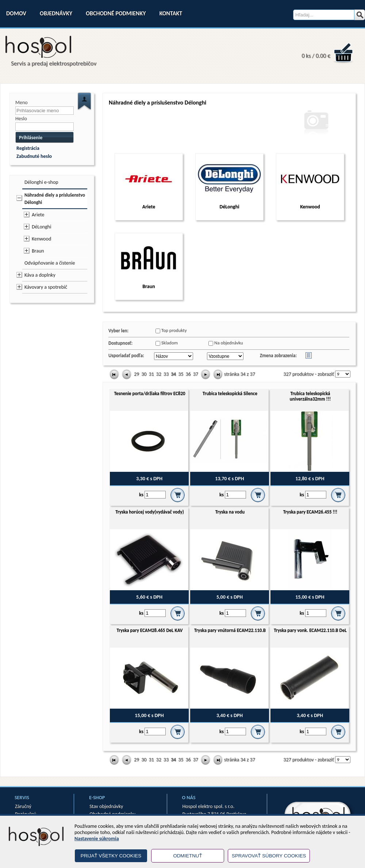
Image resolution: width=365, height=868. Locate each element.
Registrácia (28, 148)
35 (181, 374)
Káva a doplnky (40, 275)
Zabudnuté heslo (34, 156)
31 (151, 374)
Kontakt (171, 13)
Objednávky (56, 13)
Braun (38, 251)
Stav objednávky (106, 806)
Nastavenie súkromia (97, 839)
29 (137, 374)
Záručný (23, 806)
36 (188, 374)
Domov (16, 13)
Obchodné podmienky (116, 13)
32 (159, 374)
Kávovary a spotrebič (46, 287)
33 (166, 374)
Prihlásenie (31, 138)
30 (144, 374)
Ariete (38, 215)
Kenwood (41, 239)
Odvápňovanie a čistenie (50, 263)
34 (173, 374)
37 (196, 374)
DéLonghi (41, 227)
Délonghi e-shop (41, 182)
